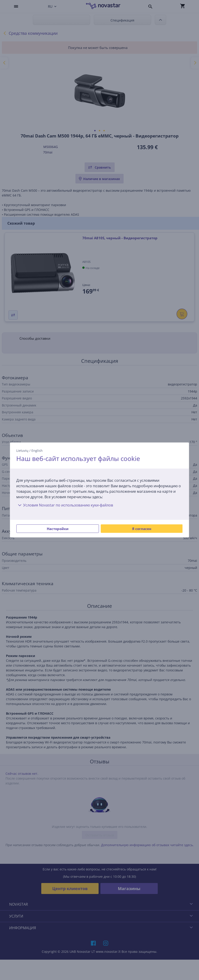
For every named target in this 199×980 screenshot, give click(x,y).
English (37, 451)
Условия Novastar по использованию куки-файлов (65, 505)
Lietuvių (22, 451)
